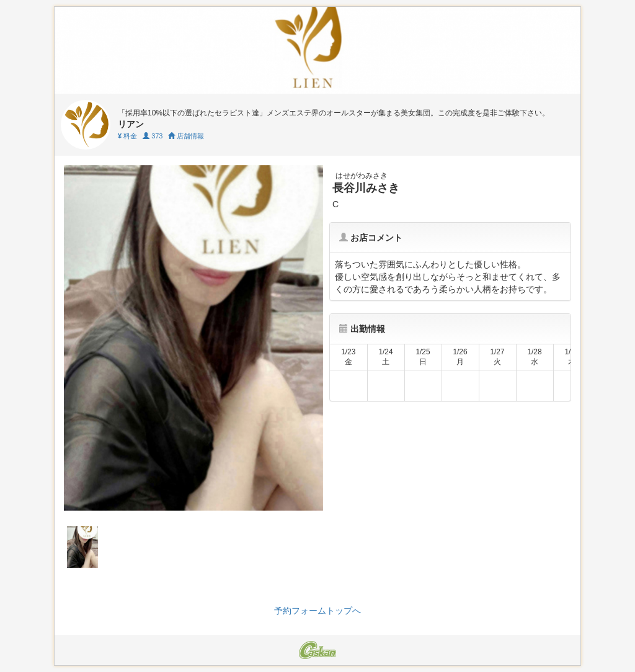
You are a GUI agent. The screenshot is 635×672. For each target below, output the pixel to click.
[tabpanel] (193, 338)
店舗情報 (186, 136)
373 (153, 136)
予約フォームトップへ (317, 611)
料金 (127, 136)
